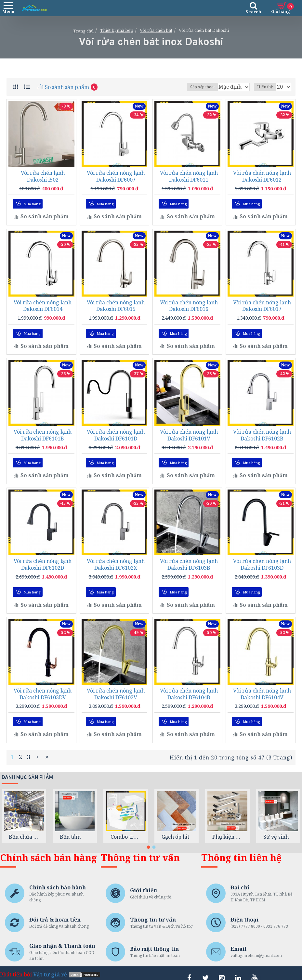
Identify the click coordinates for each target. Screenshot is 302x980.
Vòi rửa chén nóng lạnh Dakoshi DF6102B (262, 432)
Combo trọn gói (126, 828)
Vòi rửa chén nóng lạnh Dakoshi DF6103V (116, 688)
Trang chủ (83, 31)
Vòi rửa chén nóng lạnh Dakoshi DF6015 (116, 304)
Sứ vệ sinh (276, 828)
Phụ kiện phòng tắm (227, 828)
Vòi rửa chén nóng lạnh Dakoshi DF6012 (262, 176)
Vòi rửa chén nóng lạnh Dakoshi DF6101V (189, 432)
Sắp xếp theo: (175, 87)
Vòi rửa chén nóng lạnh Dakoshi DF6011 (189, 176)
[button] (148, 838)
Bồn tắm (70, 828)
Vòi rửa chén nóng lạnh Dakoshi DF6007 (116, 176)
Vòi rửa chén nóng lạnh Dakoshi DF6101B (43, 432)
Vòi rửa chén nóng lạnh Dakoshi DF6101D (116, 432)
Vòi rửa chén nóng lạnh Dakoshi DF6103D (262, 560)
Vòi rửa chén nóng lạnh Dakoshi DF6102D (43, 560)
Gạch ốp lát (175, 828)
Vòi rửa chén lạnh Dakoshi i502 (43, 176)
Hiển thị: (265, 87)
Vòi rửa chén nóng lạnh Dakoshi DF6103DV (43, 688)
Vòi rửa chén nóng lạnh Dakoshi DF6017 (262, 304)
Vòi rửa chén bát (156, 30)
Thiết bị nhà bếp (117, 30)
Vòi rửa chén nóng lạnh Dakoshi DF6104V (262, 688)
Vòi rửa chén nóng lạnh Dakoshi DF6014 (43, 304)
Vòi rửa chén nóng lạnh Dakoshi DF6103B (189, 560)
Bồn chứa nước (24, 828)
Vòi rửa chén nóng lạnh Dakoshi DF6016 (189, 304)
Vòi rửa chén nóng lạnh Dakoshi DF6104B (189, 688)
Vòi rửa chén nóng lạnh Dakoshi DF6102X (116, 560)
